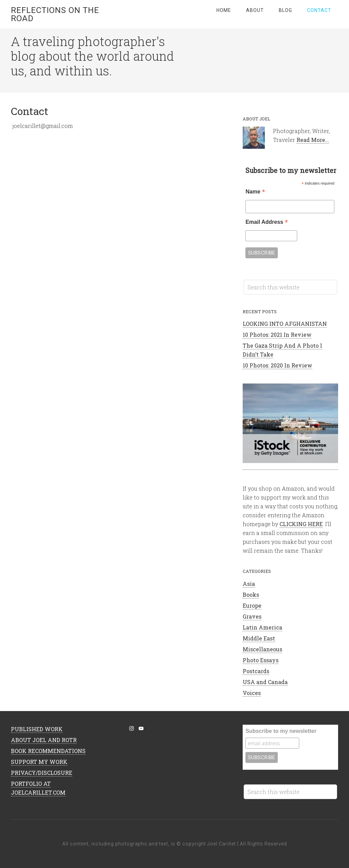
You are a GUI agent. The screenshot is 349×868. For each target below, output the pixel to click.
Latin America (262, 627)
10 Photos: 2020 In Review (277, 365)
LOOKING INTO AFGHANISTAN (285, 324)
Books (251, 595)
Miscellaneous (262, 649)
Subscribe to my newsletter (281, 731)
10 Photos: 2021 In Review (277, 335)
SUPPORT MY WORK (39, 762)
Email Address (267, 223)
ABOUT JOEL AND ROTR (44, 740)
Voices (252, 693)
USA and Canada (265, 682)
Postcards (256, 671)
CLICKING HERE (301, 524)
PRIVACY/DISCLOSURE (42, 773)
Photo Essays (261, 660)
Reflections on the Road (55, 14)
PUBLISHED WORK (37, 729)
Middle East (259, 638)
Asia (249, 584)
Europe (252, 605)
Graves (252, 616)
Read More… (313, 140)
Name (255, 192)
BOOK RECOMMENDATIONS (48, 751)
